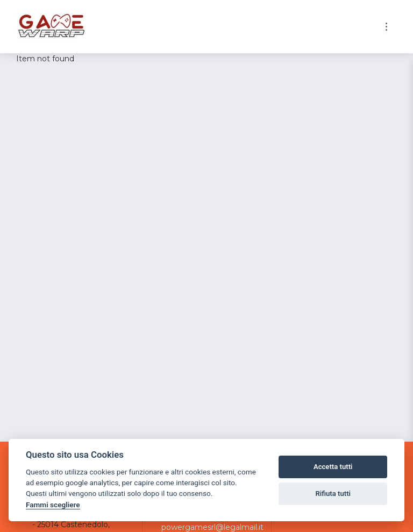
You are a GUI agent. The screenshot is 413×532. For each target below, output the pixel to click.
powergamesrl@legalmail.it (212, 527)
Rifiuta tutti (333, 494)
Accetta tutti (333, 467)
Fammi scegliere (53, 505)
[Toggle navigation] (386, 27)
